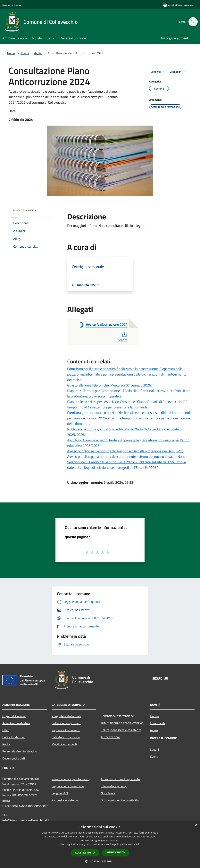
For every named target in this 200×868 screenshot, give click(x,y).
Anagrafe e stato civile (66, 716)
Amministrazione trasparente (120, 779)
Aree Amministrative (16, 723)
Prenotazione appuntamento (71, 779)
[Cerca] (193, 22)
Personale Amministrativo (20, 751)
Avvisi (38, 53)
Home (11, 53)
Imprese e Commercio (66, 730)
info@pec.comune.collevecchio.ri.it (26, 820)
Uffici (6, 730)
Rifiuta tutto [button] (116, 852)
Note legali (108, 793)
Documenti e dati (14, 758)
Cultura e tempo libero (66, 723)
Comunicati (158, 723)
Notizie (155, 716)
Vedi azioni (179, 72)
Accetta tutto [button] (85, 853)
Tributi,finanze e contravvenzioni (123, 723)
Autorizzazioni (110, 737)
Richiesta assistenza (65, 800)
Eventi (154, 757)
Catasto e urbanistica (66, 737)
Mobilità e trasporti (64, 744)
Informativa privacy (114, 786)
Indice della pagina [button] (25, 210)
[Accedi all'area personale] (178, 5)
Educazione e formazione (117, 716)
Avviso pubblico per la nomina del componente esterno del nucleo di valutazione (126, 457)
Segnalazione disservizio (68, 786)
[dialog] (100, 845)
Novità (25, 53)
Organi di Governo (14, 716)
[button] (100, 861)
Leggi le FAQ (60, 793)
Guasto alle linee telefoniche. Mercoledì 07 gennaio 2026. (109, 385)
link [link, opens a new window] (138, 844)
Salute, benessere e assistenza (121, 730)
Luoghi (154, 749)
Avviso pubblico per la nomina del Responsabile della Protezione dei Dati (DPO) (125, 451)
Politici (7, 744)
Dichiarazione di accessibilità (120, 800)
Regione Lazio (12, 5)
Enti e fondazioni (13, 737)
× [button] (196, 825)
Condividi (159, 72)
